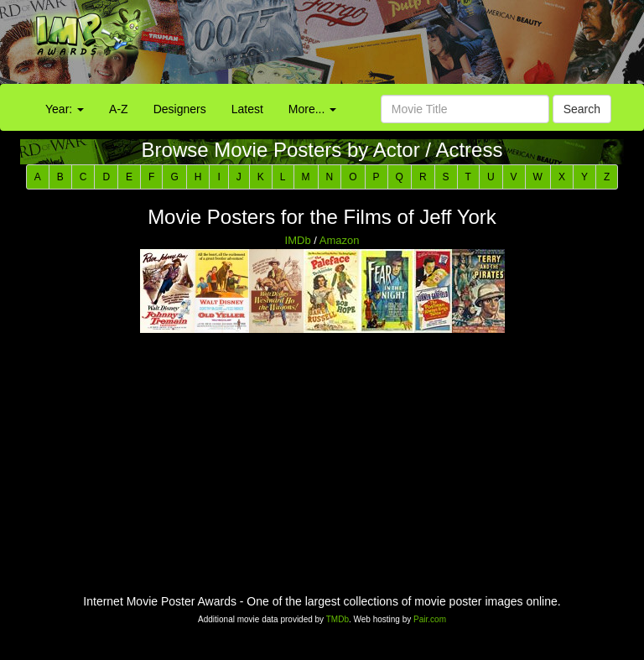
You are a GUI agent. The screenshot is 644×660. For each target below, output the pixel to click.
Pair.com (430, 619)
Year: (65, 109)
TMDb (338, 619)
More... (312, 109)
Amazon (340, 240)
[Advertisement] (402, 46)
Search (582, 109)
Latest (247, 109)
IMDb (298, 240)
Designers (180, 109)
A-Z (119, 109)
